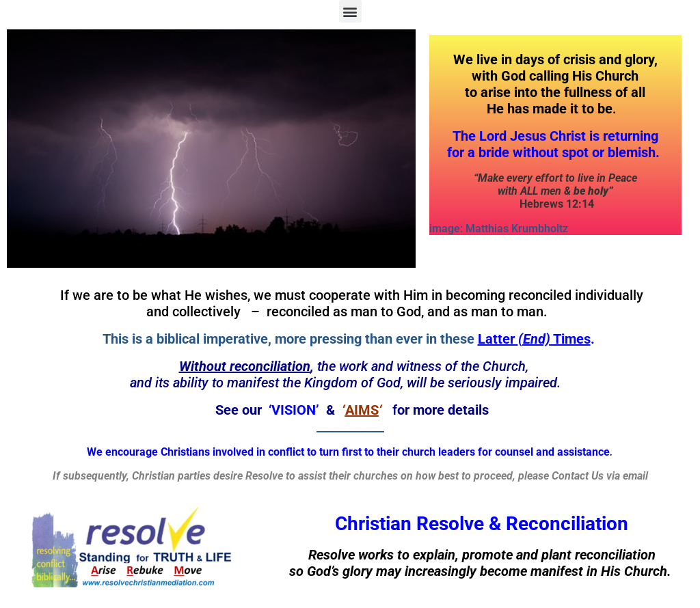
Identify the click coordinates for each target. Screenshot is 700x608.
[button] (350, 11)
